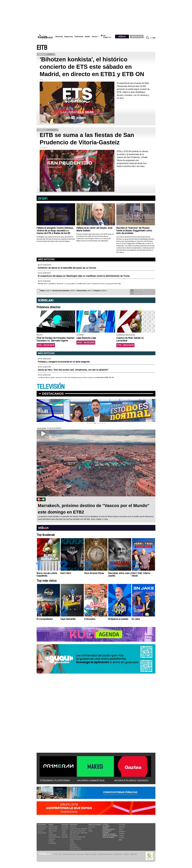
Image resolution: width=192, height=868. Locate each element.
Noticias (59, 37)
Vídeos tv (40, 831)
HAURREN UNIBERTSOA (91, 780)
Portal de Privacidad (69, 854)
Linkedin (121, 836)
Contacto (126, 854)
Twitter (121, 829)
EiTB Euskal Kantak (55, 837)
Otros (94, 37)
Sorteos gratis (108, 829)
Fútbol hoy (73, 827)
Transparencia (118, 854)
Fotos (90, 829)
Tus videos (136, 293)
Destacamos (53, 394)
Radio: (51, 825)
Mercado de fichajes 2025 (78, 837)
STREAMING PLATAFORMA (55, 780)
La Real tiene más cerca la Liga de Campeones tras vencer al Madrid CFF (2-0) (76, 378)
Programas (52, 839)
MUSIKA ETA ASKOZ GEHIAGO (131, 780)
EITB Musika (52, 835)
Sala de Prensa (108, 837)
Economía (65, 829)
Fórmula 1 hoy (74, 835)
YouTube (122, 838)
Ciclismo (72, 843)
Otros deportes (74, 847)
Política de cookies (91, 854)
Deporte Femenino (75, 839)
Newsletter (122, 825)
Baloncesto (73, 845)
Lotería (105, 832)
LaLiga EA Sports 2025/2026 (78, 829)
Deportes (69, 37)
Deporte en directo (75, 849)
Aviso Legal (80, 854)
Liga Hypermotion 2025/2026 (79, 833)
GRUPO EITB (137, 36)
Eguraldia (65, 837)
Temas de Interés (109, 834)
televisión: (42, 825)
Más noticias (46, 259)
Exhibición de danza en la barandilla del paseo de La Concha (67, 268)
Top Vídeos (92, 827)
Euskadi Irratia (53, 827)
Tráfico (105, 828)
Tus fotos (136, 291)
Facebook (122, 827)
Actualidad (65, 827)
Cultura (64, 833)
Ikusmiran (65, 835)
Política (64, 831)
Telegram (122, 833)
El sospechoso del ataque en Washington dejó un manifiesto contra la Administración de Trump (84, 276)
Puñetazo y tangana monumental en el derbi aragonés (64, 362)
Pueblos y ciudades (110, 836)
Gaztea (51, 833)
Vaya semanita (42, 833)
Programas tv (42, 829)
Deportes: (74, 825)
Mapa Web (134, 854)
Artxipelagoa (52, 843)
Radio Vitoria (52, 831)
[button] (154, 322)
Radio (87, 37)
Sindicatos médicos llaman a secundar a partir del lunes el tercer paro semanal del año (80, 284)
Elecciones (107, 831)
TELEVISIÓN (51, 387)
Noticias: (65, 825)
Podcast (51, 841)
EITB (42, 48)
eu (151, 38)
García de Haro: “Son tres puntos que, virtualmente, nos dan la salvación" (73, 370)
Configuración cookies (105, 854)
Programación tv (42, 827)
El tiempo (106, 826)
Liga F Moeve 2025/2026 (77, 831)
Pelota (72, 841)
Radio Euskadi (53, 829)
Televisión (79, 37)
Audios (90, 831)
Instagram (122, 831)
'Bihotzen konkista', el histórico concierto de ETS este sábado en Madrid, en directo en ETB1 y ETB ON (92, 67)
